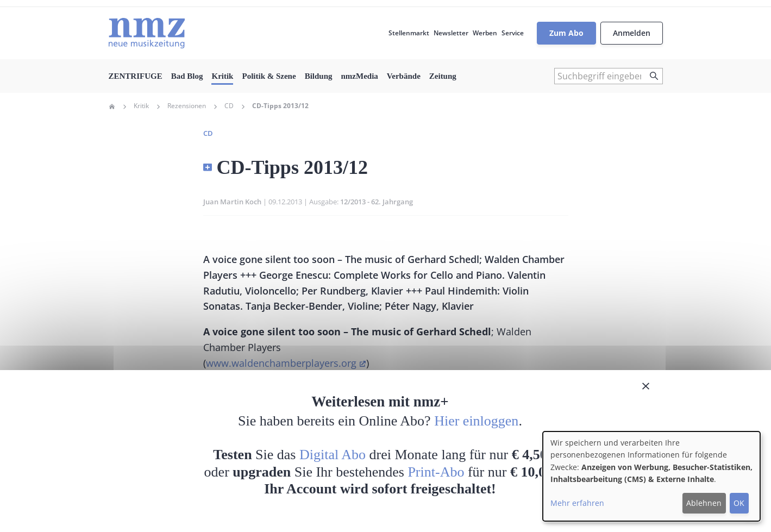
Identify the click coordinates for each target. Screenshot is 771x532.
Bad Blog (187, 76)
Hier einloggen (476, 421)
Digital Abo (333, 455)
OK (739, 503)
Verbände (404, 76)
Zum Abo (566, 33)
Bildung (319, 76)
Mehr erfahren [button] (577, 503)
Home (112, 107)
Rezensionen (187, 106)
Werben (485, 33)
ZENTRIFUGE (136, 76)
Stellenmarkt (409, 33)
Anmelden (632, 33)
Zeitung (443, 76)
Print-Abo (436, 472)
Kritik (222, 76)
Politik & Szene (269, 76)
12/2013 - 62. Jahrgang (377, 202)
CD (229, 106)
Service (513, 33)
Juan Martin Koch (232, 202)
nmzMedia (360, 76)
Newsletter (451, 33)
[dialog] (651, 476)
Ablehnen (704, 503)
